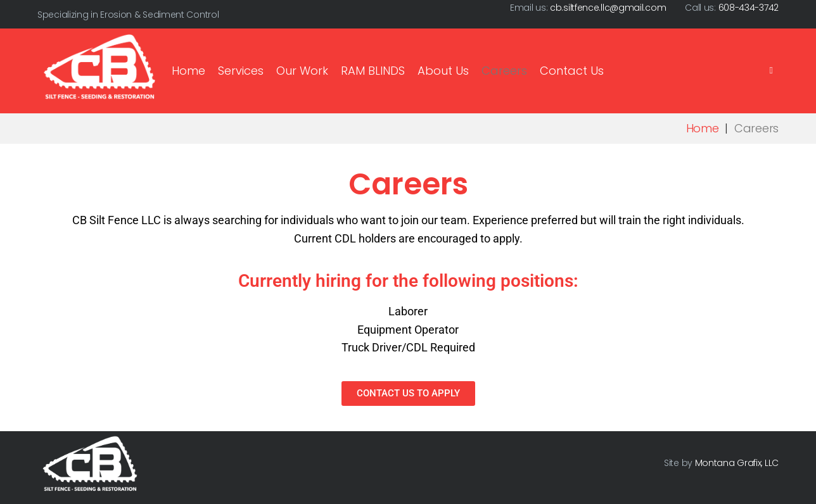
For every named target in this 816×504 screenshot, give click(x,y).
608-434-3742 (749, 8)
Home (703, 128)
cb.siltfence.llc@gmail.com (608, 8)
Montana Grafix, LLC (737, 463)
